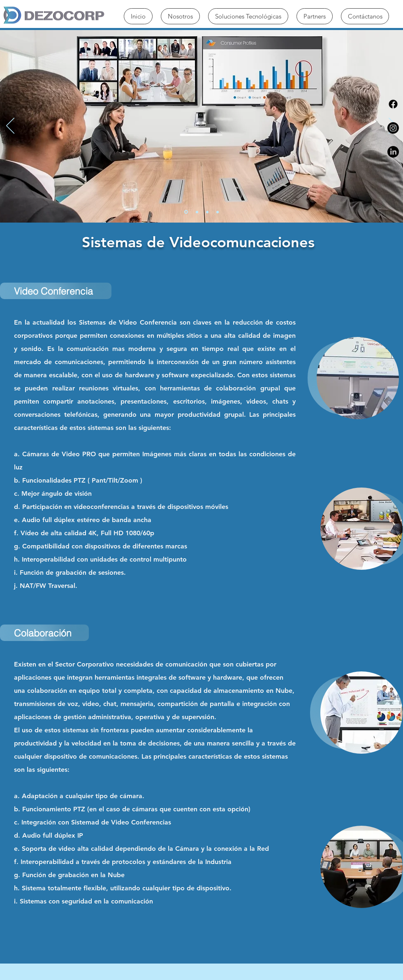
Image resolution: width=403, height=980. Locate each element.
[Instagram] (393, 128)
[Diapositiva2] (197, 212)
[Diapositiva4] (218, 212)
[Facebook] (393, 104)
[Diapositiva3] (207, 212)
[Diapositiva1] (186, 212)
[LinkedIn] (393, 152)
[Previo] (10, 126)
